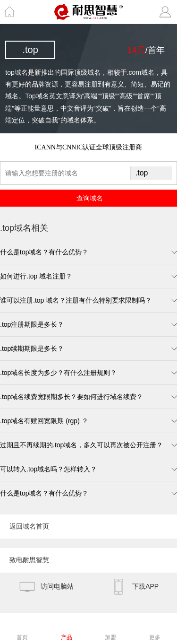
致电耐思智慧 (29, 560)
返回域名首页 (29, 526)
